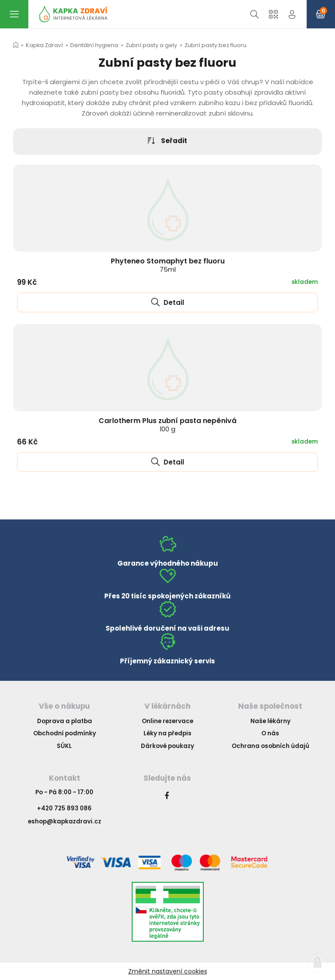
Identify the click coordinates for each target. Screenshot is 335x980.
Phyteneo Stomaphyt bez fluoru (168, 265)
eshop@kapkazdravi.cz (65, 821)
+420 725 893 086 (64, 808)
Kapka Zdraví (44, 45)
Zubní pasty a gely (151, 45)
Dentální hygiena (94, 45)
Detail (167, 302)
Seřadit (167, 141)
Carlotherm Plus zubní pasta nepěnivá (167, 424)
